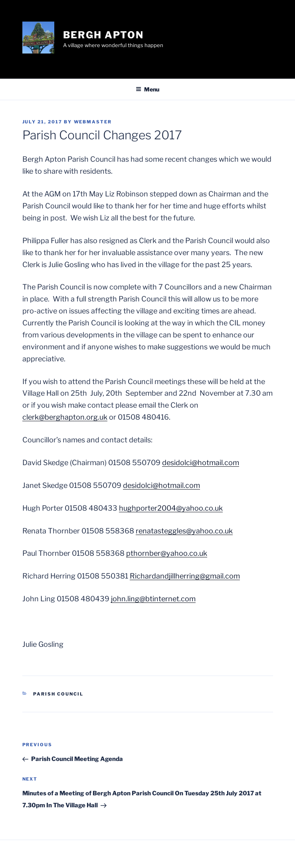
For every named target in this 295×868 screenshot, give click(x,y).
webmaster (93, 122)
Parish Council (58, 694)
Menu (147, 89)
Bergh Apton (103, 35)
